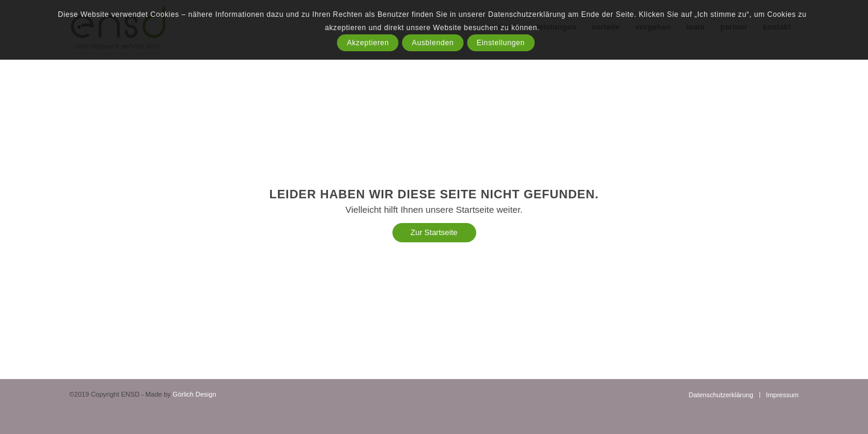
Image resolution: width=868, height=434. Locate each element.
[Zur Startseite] (434, 233)
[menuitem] (721, 395)
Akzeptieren (368, 43)
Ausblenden (432, 43)
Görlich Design (194, 394)
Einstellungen (501, 43)
